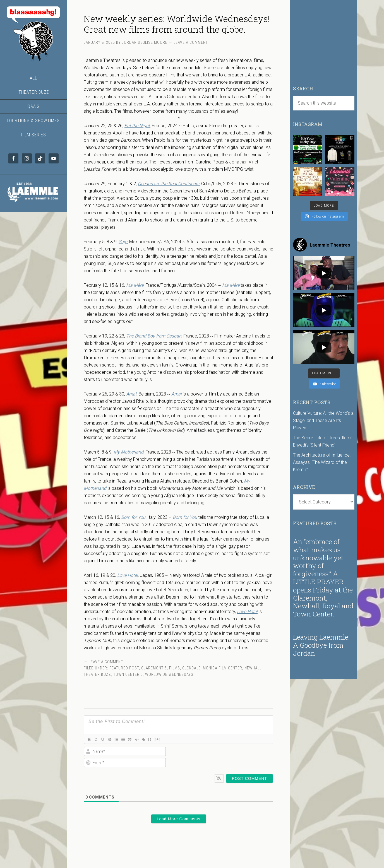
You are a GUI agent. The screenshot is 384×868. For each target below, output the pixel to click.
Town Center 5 (128, 674)
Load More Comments (179, 819)
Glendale (191, 668)
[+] (167, 739)
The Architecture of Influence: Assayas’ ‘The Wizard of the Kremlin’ (322, 462)
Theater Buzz (97, 674)
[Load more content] (324, 373)
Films (175, 668)
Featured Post (124, 668)
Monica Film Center (223, 668)
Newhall (253, 668)
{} (159, 739)
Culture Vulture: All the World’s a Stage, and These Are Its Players (323, 420)
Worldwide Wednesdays (169, 674)
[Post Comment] (249, 778)
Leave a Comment (191, 42)
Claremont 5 (154, 668)
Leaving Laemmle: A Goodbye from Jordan (321, 645)
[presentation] (237, 757)
